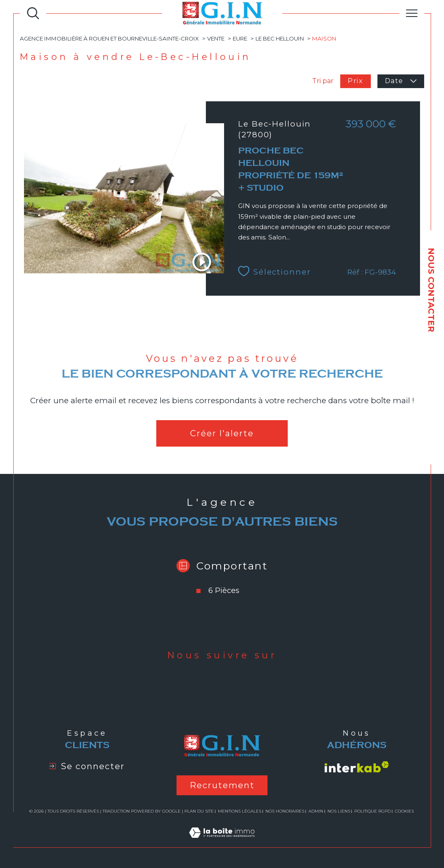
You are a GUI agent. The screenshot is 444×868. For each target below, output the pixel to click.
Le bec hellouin (280, 38)
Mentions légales (240, 811)
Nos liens (339, 811)
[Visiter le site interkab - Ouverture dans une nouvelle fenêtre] (357, 767)
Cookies (404, 811)
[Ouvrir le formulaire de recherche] (33, 13)
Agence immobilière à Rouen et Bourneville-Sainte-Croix (109, 38)
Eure (240, 38)
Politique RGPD (372, 811)
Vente (216, 38)
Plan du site (199, 811)
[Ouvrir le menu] (412, 13)
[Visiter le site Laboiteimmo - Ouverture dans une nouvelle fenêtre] (222, 842)
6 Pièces (224, 591)
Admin (316, 811)
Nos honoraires (285, 811)
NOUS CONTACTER (431, 290)
